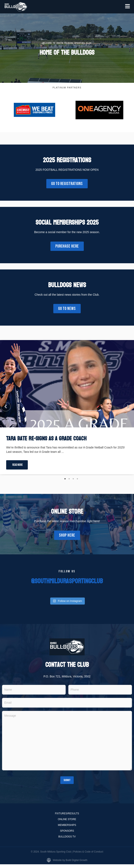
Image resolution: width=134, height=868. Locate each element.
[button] (6, 407)
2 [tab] (69, 479)
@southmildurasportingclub (67, 581)
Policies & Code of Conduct (88, 852)
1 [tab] (65, 479)
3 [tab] (73, 479)
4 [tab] (77, 479)
